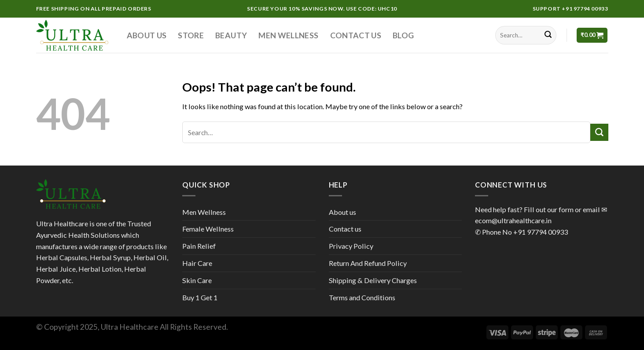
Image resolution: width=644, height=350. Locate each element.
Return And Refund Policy (368, 263)
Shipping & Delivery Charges (373, 280)
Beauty (231, 35)
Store (191, 35)
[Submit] (548, 35)
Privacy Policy (351, 246)
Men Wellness (288, 35)
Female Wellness (208, 229)
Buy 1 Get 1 (200, 297)
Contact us (356, 35)
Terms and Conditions (362, 297)
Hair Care (197, 263)
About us (147, 35)
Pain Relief (199, 246)
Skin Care (197, 280)
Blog (403, 35)
